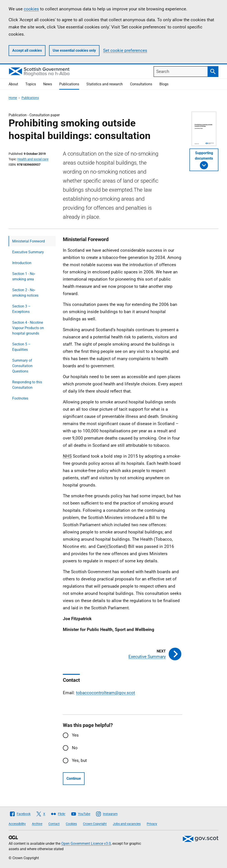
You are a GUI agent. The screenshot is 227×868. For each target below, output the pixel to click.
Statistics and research (105, 84)
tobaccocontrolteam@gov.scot (105, 693)
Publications (69, 84)
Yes (75, 735)
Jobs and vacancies (127, 824)
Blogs (164, 84)
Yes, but (79, 760)
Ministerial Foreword (28, 241)
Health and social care (33, 159)
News (48, 84)
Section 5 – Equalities (21, 347)
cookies (31, 9)
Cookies (71, 824)
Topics (31, 84)
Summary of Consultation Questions (22, 366)
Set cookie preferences (125, 50)
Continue (74, 778)
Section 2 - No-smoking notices (25, 293)
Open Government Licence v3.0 (86, 844)
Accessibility (17, 824)
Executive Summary (28, 252)
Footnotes (20, 398)
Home (13, 98)
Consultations (141, 84)
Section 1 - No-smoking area (24, 276)
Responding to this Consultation (27, 385)
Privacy (152, 824)
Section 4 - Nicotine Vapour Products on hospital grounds (28, 328)
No (75, 748)
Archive (37, 824)
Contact (54, 824)
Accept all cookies (27, 50)
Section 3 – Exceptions (21, 309)
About (13, 84)
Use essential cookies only (74, 50)
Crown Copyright (95, 824)
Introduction (22, 263)
